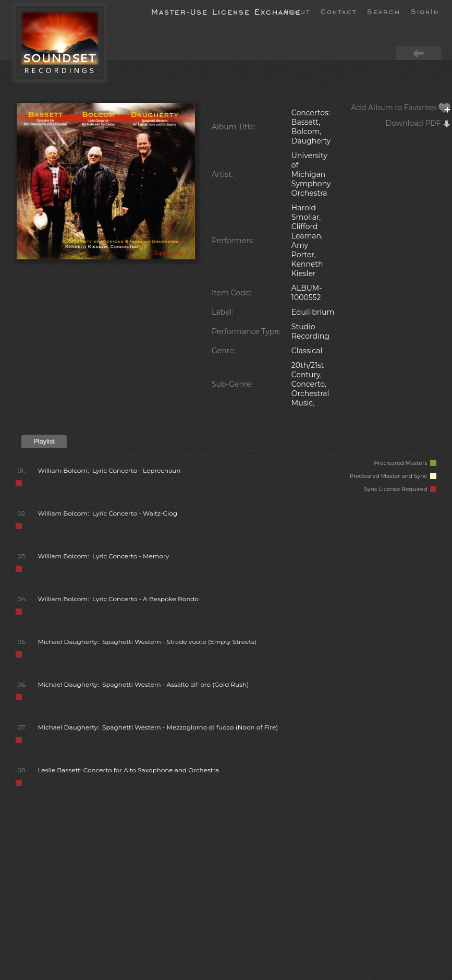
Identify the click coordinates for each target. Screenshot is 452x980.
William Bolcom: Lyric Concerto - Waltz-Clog (107, 513)
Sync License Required (400, 489)
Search (384, 11)
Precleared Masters (405, 463)
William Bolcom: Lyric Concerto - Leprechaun (109, 470)
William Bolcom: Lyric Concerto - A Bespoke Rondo (118, 599)
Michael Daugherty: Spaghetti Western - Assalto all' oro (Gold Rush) (143, 684)
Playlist (44, 441)
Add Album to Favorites (401, 107)
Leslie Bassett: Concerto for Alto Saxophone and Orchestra (128, 770)
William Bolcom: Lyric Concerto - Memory (103, 556)
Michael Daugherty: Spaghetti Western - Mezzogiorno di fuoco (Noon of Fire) (158, 727)
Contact (339, 11)
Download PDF (419, 123)
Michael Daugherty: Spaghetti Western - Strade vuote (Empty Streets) (147, 642)
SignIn (425, 11)
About (297, 11)
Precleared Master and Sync (393, 476)
